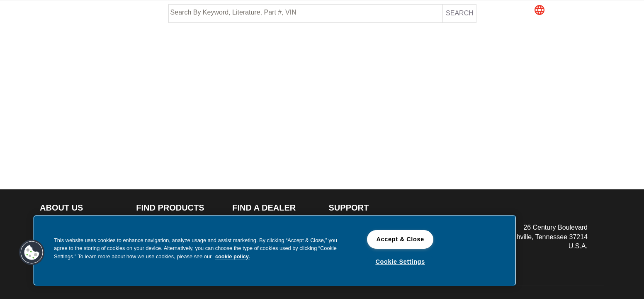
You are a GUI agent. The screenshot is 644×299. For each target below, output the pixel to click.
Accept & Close (400, 239)
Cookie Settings (400, 262)
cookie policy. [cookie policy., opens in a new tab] (233, 256)
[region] (275, 250)
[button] (574, 11)
